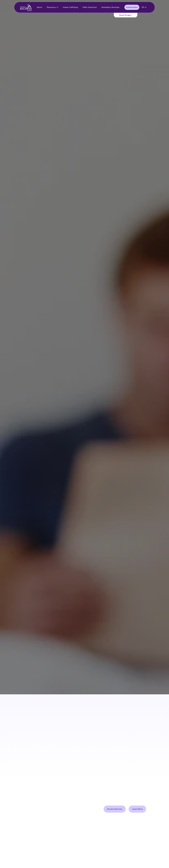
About (39, 7)
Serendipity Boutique (110, 7)
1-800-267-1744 (113, 701)
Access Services (32, 60)
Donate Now (132, 7)
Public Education (90, 7)
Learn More (137, 809)
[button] (53, 7)
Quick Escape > (126, 15)
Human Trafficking (70, 7)
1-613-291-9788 (108, 696)
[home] (26, 7)
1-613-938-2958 (105, 691)
